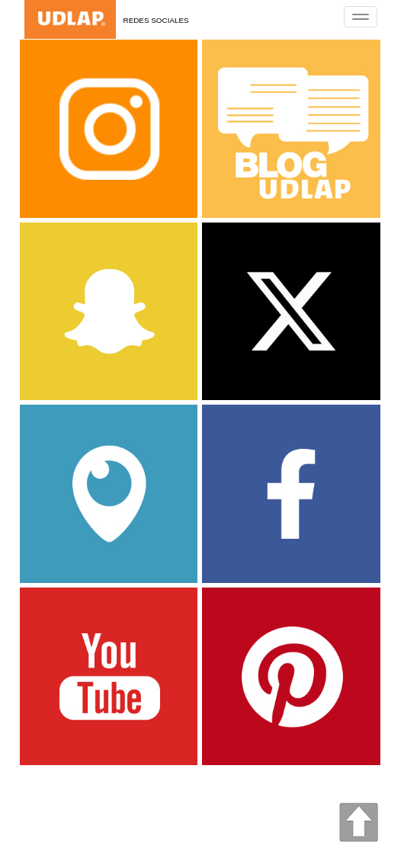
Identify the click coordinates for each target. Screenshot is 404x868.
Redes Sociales (156, 20)
